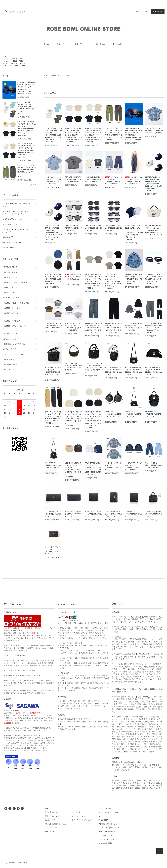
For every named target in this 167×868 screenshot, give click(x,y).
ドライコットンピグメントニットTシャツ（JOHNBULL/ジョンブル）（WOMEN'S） (73, 327)
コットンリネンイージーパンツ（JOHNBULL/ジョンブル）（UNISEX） (154, 465)
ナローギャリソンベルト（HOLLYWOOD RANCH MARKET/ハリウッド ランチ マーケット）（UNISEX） (154, 279)
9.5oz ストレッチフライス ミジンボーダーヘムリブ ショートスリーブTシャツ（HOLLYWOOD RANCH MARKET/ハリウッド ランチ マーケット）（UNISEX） (94, 281)
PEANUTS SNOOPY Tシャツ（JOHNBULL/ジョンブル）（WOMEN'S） (74, 179)
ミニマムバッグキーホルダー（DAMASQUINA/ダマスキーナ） (154, 514)
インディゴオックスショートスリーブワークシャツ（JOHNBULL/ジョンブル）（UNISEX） (54, 180)
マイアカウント (78, 809)
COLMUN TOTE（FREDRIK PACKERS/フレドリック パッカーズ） (153, 415)
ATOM (52, 832)
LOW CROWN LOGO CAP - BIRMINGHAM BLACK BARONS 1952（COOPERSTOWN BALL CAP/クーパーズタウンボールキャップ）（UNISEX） (154, 184)
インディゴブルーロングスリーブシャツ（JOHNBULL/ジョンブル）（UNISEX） (133, 466)
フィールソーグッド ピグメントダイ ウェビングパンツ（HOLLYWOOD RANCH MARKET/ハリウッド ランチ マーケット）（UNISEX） (27, 171)
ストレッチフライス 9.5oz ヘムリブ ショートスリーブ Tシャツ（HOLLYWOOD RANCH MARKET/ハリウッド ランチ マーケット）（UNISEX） (114, 281)
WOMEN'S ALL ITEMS (19, 63)
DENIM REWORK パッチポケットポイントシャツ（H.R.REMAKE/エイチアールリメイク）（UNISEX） (134, 279)
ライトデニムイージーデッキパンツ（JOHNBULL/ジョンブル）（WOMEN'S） (114, 180)
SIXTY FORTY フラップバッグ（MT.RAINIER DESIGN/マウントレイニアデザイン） (153, 371)
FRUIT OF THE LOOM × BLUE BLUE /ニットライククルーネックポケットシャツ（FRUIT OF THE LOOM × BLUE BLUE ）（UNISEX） (93, 469)
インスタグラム (99, 44)
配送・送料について (52, 816)
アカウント (143, 11)
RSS (46, 832)
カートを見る (77, 812)
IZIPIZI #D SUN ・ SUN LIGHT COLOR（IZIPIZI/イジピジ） (113, 228)
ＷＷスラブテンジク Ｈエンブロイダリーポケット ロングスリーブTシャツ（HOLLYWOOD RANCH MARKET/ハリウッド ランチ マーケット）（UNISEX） (73, 419)
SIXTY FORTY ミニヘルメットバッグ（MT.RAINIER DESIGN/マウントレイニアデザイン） (53, 372)
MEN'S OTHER (17, 61)
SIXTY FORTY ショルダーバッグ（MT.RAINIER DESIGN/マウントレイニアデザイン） (113, 371)
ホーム (46, 44)
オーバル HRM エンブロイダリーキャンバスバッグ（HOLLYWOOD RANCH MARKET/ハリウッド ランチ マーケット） (154, 230)
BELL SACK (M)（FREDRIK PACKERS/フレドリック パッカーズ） (53, 466)
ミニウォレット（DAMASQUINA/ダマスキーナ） (133, 514)
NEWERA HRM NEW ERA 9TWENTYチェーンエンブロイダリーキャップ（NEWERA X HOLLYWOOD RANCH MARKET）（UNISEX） (26, 88)
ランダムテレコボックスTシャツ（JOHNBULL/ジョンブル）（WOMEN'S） (54, 326)
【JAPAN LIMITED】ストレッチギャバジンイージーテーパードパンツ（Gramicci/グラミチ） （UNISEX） (154, 328)
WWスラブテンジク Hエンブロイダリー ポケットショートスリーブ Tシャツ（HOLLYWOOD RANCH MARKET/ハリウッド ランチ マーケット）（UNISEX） (27, 150)
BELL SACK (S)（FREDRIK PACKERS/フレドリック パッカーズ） (133, 415)
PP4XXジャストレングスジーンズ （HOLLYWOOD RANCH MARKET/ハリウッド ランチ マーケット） (114, 328)
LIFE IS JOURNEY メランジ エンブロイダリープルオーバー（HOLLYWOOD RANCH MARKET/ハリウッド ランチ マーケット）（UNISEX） (73, 470)
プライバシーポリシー (53, 828)
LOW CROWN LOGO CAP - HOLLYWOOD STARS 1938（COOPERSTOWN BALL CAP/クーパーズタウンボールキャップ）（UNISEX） (53, 233)
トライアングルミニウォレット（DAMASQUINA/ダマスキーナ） (113, 514)
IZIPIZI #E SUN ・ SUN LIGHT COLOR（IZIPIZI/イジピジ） (93, 228)
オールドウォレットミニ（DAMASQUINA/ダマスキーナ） (93, 514)
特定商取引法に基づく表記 (55, 824)
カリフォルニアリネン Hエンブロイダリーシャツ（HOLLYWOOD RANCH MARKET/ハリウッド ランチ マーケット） (53, 279)
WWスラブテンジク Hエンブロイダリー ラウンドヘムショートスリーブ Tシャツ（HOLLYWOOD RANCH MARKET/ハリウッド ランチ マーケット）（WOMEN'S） (27, 129)
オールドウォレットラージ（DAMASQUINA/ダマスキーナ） (73, 514)
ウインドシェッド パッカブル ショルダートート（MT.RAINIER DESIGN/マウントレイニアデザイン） (93, 368)
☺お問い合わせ (105, 809)
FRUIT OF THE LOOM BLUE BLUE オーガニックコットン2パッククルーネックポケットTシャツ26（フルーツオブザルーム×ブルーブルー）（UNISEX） (134, 233)
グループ (80, 44)
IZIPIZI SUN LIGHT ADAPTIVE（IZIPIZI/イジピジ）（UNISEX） (73, 228)
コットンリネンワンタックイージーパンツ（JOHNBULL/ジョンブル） (74, 278)
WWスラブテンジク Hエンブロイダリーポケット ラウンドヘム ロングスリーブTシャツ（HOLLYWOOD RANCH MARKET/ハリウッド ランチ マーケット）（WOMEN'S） (94, 420)
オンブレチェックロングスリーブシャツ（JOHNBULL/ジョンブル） (113, 466)
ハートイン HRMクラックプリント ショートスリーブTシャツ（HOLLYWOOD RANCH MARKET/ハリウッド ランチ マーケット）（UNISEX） (27, 108)
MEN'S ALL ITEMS (17, 59)
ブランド (62, 44)
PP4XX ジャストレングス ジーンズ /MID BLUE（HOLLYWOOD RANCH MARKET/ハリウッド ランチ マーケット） (94, 328)
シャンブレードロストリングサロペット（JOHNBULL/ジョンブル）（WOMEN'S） (134, 180)
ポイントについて (79, 816)
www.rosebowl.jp (105, 843)
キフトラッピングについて (82, 820)
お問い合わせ (118, 44)
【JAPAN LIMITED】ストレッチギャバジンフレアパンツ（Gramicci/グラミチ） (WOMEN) (134, 327)
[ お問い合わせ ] (143, 654)
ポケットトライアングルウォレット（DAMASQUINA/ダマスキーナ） (53, 550)
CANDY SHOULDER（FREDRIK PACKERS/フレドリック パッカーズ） (113, 415)
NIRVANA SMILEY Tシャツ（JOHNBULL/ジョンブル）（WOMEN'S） (94, 179)
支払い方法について (52, 812)
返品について (50, 820)
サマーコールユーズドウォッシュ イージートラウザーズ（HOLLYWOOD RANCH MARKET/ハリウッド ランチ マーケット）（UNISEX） (54, 417)
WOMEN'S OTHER (18, 66)
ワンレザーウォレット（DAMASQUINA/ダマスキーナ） (53, 514)
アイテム (157, 11)
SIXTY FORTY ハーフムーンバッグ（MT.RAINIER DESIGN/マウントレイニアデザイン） (74, 367)
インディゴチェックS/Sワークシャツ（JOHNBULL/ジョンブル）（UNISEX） (154, 131)
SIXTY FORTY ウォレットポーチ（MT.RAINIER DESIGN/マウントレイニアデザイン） (133, 371)
